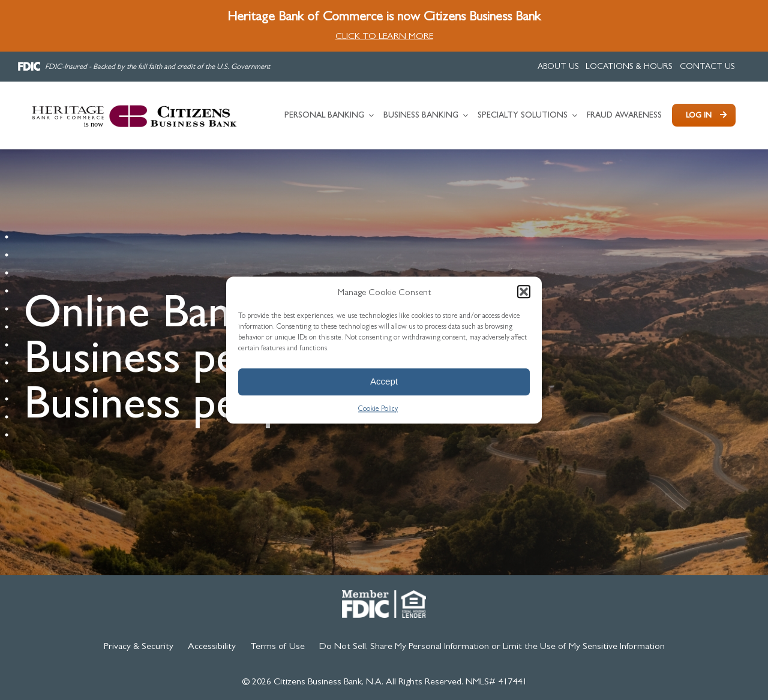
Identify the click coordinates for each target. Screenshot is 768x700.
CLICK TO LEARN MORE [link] (384, 36)
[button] (524, 292)
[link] (558, 67)
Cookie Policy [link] (378, 408)
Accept (384, 381)
